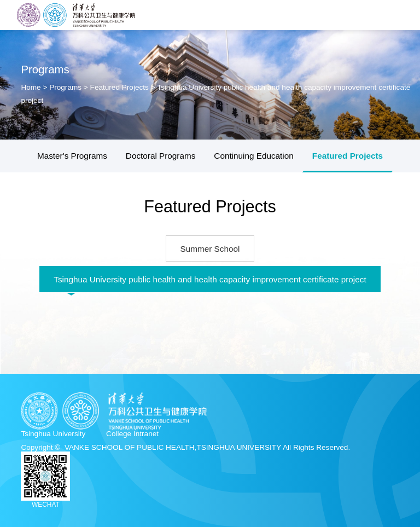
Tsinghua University (53, 434)
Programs (65, 87)
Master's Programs (72, 156)
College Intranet (132, 434)
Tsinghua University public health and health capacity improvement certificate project (210, 279)
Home (32, 87)
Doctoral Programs (161, 156)
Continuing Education (253, 156)
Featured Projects (119, 87)
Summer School (210, 249)
